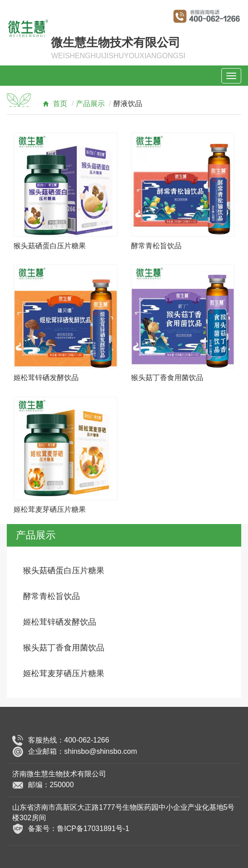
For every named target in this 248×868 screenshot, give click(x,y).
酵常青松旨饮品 (156, 246)
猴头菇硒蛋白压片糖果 (50, 246)
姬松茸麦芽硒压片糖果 (50, 509)
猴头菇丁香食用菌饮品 (167, 378)
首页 (53, 104)
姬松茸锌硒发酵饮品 (46, 378)
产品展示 (90, 104)
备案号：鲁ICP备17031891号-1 (79, 828)
